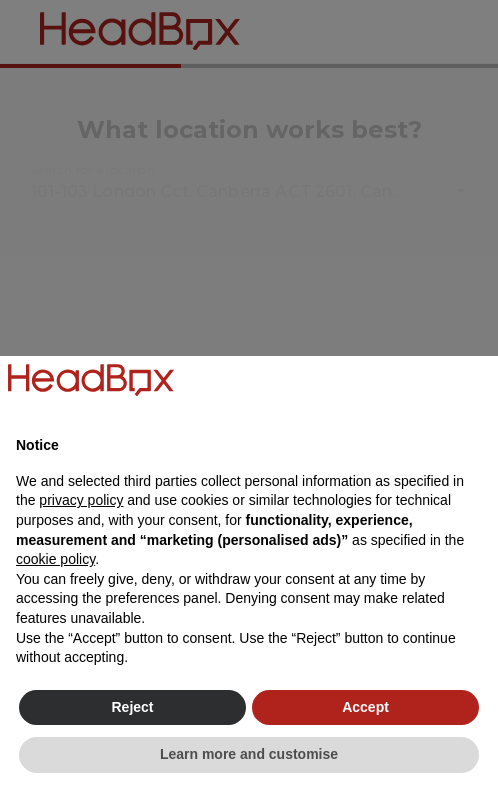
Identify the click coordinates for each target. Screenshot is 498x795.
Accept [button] (365, 707)
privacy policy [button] (81, 500)
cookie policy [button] (55, 559)
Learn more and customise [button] (249, 754)
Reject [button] (132, 707)
